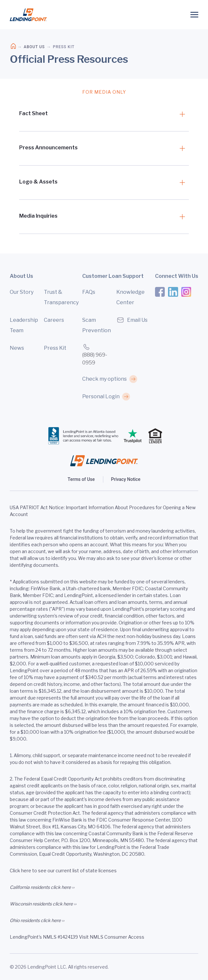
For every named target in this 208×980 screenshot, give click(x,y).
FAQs (89, 292)
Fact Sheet (33, 113)
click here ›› (63, 887)
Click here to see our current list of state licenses (63, 871)
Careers (54, 320)
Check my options (104, 379)
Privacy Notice (126, 479)
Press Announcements (48, 148)
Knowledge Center (130, 297)
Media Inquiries (38, 216)
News (17, 348)
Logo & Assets (38, 182)
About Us (34, 47)
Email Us (132, 320)
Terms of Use (81, 479)
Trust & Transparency (60, 297)
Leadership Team (24, 325)
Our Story (22, 292)
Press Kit (55, 348)
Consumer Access (124, 937)
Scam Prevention (97, 325)
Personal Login (101, 396)
